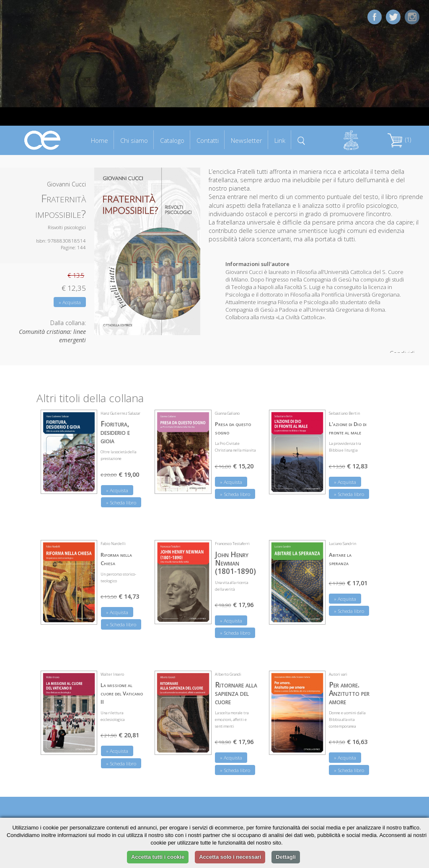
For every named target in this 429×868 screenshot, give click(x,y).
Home (99, 140)
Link (280, 140)
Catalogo (172, 140)
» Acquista (70, 302)
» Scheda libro (121, 502)
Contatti (208, 140)
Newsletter (247, 140)
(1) (399, 140)
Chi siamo (134, 140)
